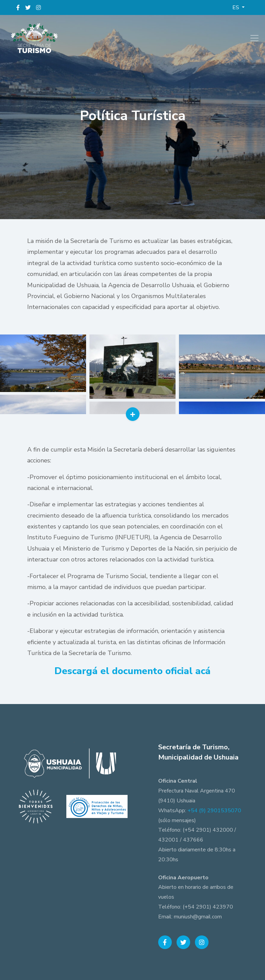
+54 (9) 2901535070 (214, 811)
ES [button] (236, 7)
